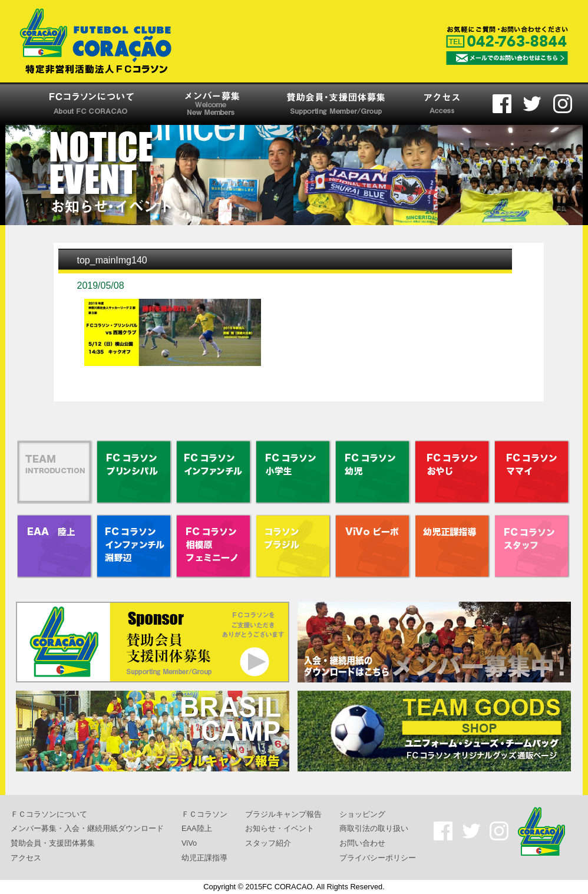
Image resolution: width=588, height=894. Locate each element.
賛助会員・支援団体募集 (53, 843)
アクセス (26, 857)
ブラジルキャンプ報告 (283, 814)
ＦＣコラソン (204, 814)
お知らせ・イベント (280, 828)
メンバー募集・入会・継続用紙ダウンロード (87, 828)
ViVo (189, 843)
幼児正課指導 (204, 857)
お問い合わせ (362, 843)
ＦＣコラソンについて (49, 814)
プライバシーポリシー (378, 857)
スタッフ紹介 (268, 843)
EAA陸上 (197, 828)
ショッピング (362, 814)
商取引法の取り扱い (374, 828)
